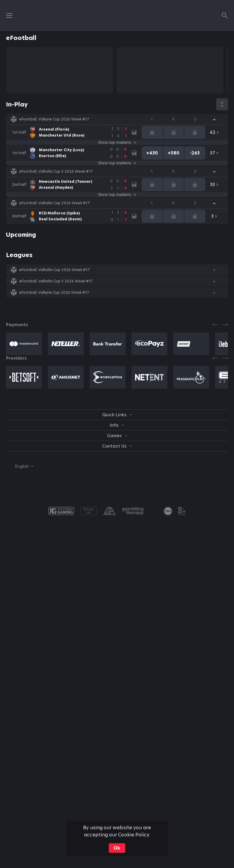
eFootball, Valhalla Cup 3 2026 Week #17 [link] (56, 171)
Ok (117, 848)
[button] (117, 119)
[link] (71, 132)
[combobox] (20, 466)
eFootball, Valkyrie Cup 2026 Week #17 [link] (54, 119)
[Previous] (215, 325)
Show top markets (117, 143)
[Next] (225, 325)
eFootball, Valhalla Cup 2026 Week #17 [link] (54, 203)
